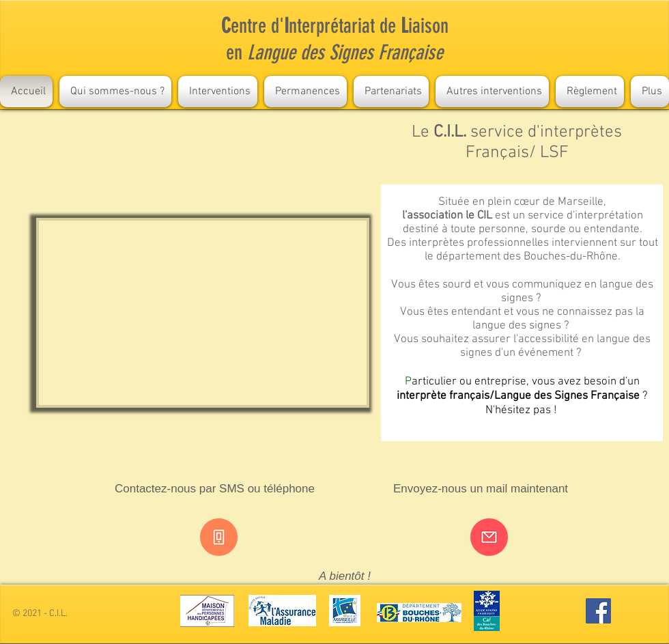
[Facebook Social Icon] (598, 611)
